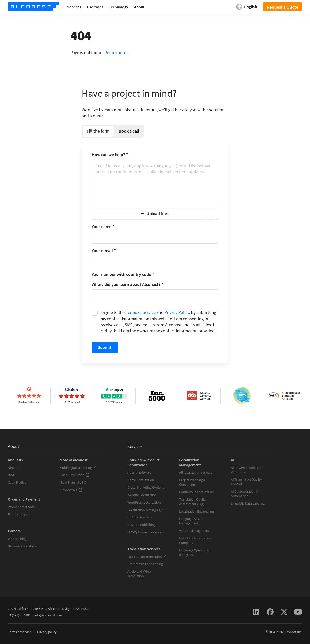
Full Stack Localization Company (195, 540)
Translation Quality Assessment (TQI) (193, 502)
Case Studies (17, 482)
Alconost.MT (71, 490)
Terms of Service (141, 312)
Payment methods (21, 507)
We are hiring (17, 539)
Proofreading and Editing (145, 564)
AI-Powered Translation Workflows (248, 470)
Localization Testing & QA (145, 510)
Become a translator (23, 546)
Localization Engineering (197, 511)
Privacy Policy (177, 312)
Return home (117, 53)
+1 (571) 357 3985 (20, 615)
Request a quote (20, 514)
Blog (11, 475)
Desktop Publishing (141, 525)
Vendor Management (194, 531)
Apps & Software (139, 472)
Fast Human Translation (147, 557)
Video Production (75, 475)
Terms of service (20, 632)
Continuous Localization (197, 492)
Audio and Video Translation (139, 574)
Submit (105, 347)
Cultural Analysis (139, 517)
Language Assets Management (191, 521)
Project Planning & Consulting (192, 482)
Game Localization (141, 480)
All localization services (196, 472)
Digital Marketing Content (146, 487)
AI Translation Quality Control (246, 482)
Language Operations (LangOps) (194, 552)
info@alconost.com (48, 615)
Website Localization (142, 495)
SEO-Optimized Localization (147, 532)
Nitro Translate (73, 482)
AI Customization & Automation (245, 494)
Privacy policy (47, 632)
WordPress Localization (144, 502)
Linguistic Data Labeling (248, 503)
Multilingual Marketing (78, 468)
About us (14, 468)
